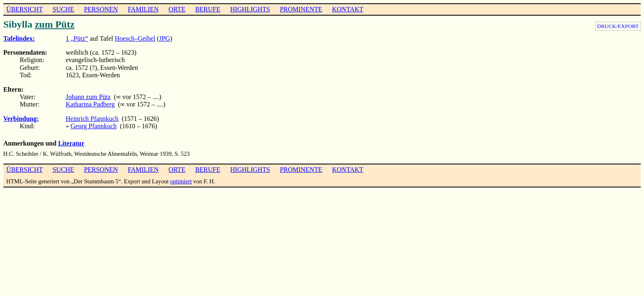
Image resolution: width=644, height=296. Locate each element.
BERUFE (208, 9)
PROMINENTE (301, 9)
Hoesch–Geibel (135, 38)
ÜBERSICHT (24, 9)
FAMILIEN (143, 9)
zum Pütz (55, 24)
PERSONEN (101, 9)
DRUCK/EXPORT (618, 26)
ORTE (177, 9)
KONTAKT (347, 9)
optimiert (181, 180)
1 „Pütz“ (77, 38)
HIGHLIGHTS (250, 9)
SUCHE (63, 9)
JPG (164, 38)
